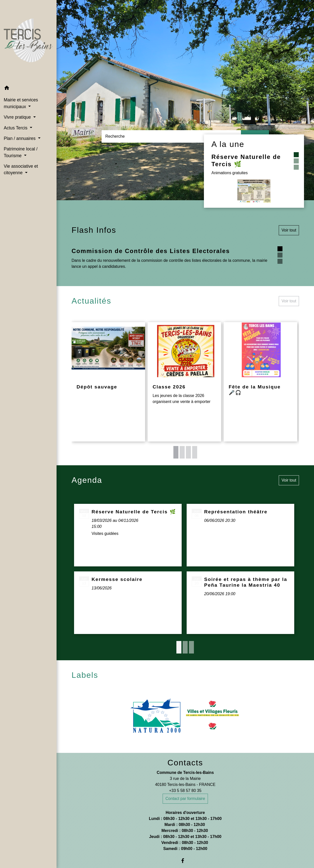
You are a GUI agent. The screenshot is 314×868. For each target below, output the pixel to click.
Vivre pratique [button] (18, 117)
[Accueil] (28, 41)
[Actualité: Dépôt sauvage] (108, 382)
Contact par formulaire (185, 799)
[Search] (171, 136)
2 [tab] (182, 452)
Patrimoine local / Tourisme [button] (21, 152)
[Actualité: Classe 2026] (184, 382)
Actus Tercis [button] (16, 128)
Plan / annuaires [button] (20, 138)
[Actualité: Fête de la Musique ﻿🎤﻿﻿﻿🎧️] (260, 382)
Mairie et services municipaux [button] (21, 103)
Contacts (185, 763)
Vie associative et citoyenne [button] (21, 169)
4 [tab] (195, 452)
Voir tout (289, 230)
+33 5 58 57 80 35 (185, 791)
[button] (28, 89)
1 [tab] (176, 452)
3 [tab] (188, 452)
